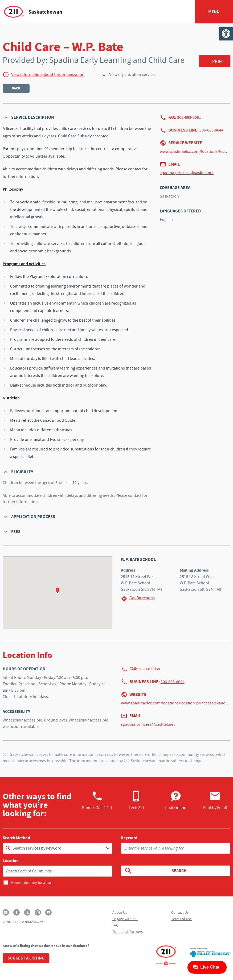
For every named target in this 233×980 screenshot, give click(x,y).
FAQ (115, 925)
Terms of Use (181, 919)
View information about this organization (48, 75)
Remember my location (32, 883)
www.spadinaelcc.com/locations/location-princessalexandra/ (195, 151)
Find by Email (215, 800)
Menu (214, 12)
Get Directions (138, 599)
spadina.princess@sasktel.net (187, 173)
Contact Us (180, 912)
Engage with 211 (125, 919)
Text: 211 (136, 800)
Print (218, 61)
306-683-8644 (211, 130)
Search (155, 871)
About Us (120, 912)
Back (16, 88)
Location (11, 861)
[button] (226, 34)
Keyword (129, 838)
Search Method (16, 838)
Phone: (97, 800)
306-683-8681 (189, 117)
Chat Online (176, 800)
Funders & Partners (128, 932)
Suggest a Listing (26, 958)
